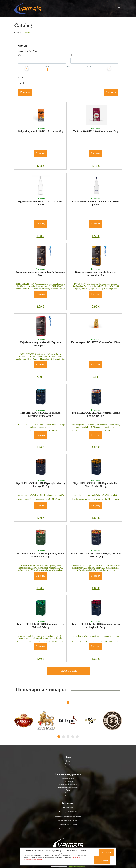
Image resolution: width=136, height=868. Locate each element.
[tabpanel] (24, 721)
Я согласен (106, 853)
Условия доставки (68, 781)
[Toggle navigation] (119, 8)
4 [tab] (73, 737)
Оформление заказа (68, 778)
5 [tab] (77, 737)
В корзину (40, 153)
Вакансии (68, 767)
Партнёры (68, 764)
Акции (68, 790)
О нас (68, 761)
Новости (68, 793)
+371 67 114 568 (71, 825)
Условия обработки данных (68, 784)
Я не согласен (102, 860)
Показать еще (68, 671)
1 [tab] (68, 703)
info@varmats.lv (72, 829)
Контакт (68, 796)
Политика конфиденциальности (68, 787)
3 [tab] (68, 737)
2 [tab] (63, 737)
